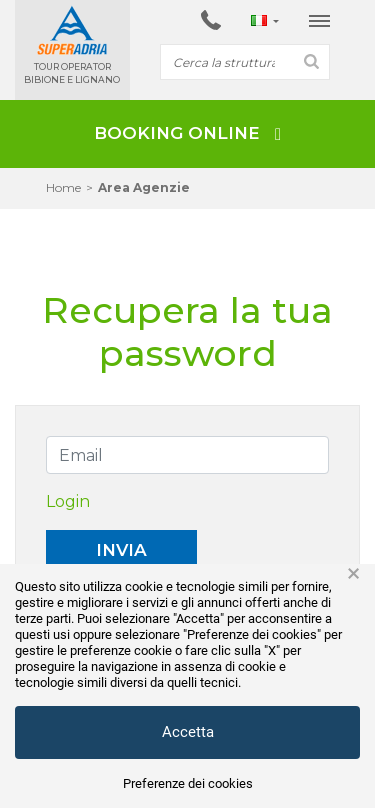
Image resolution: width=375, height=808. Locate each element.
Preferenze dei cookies (188, 783)
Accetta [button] (188, 732)
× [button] (353, 574)
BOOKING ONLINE (187, 133)
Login (68, 501)
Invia (121, 550)
